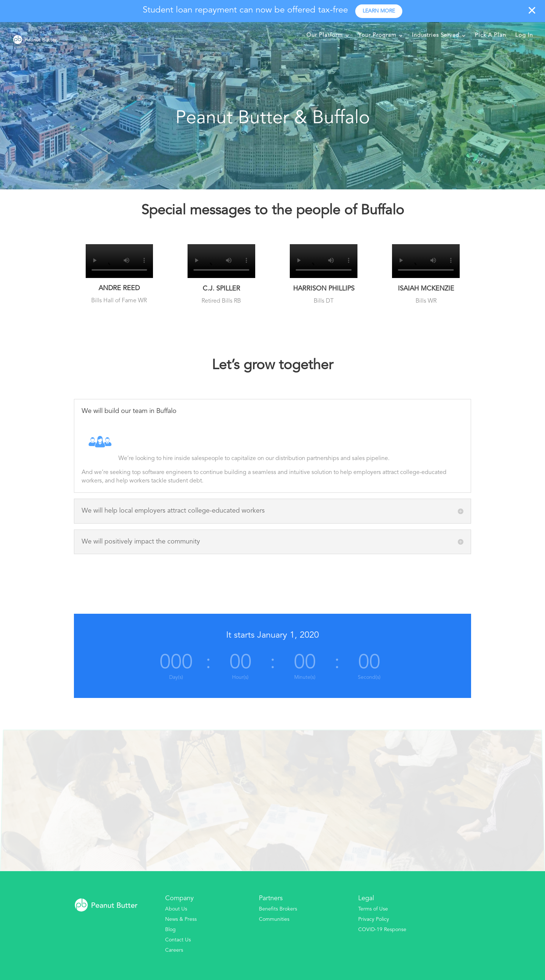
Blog (170, 930)
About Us (176, 909)
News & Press (181, 919)
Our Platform (325, 35)
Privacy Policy (374, 919)
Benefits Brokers (278, 909)
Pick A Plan (490, 35)
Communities (274, 919)
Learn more (379, 11)
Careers (174, 950)
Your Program (377, 35)
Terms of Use (373, 909)
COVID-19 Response (382, 930)
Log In (524, 35)
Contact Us (178, 940)
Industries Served (436, 35)
